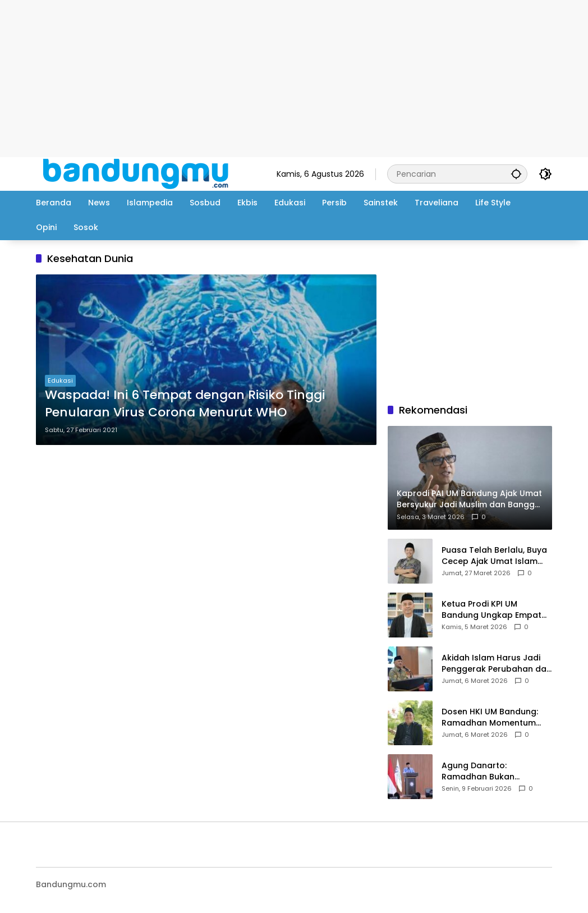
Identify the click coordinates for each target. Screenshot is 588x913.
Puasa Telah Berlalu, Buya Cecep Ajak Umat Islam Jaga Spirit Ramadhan (494, 556)
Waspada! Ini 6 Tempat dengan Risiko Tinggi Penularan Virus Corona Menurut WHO (185, 404)
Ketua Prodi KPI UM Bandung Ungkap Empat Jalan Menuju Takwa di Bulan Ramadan (491, 610)
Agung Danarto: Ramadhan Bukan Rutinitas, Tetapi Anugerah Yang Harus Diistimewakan (496, 771)
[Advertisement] (294, 79)
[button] (516, 174)
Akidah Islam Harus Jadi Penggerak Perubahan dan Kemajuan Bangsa (497, 664)
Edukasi (60, 380)
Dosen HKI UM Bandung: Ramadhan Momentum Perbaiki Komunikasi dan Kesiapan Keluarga (491, 717)
